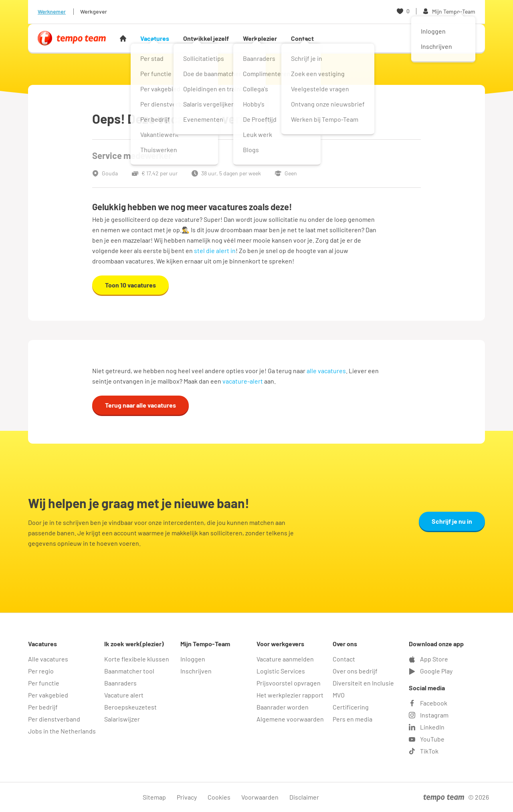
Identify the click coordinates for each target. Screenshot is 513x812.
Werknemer (52, 11)
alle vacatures (326, 371)
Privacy (187, 797)
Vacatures (155, 38)
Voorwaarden (260, 797)
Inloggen (193, 659)
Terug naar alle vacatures (140, 405)
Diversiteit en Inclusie (363, 683)
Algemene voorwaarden (290, 719)
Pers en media (352, 719)
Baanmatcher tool (129, 671)
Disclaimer (304, 797)
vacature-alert (243, 381)
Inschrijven (196, 671)
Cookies (219, 797)
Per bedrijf (43, 707)
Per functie (44, 683)
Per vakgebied (48, 695)
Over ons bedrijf (355, 671)
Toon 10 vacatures (130, 285)
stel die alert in (215, 250)
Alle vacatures (48, 659)
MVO (339, 695)
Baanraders (120, 683)
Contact (302, 38)
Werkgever (94, 11)
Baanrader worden (283, 707)
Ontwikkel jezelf (206, 38)
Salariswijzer (122, 719)
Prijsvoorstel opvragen (289, 683)
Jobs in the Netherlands (62, 731)
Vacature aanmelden (285, 659)
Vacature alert (124, 695)
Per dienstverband (54, 719)
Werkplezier (260, 38)
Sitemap (154, 797)
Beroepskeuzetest (130, 707)
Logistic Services (281, 671)
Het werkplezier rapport (290, 695)
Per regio (41, 671)
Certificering (351, 707)
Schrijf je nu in (452, 521)
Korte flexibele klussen (137, 659)
